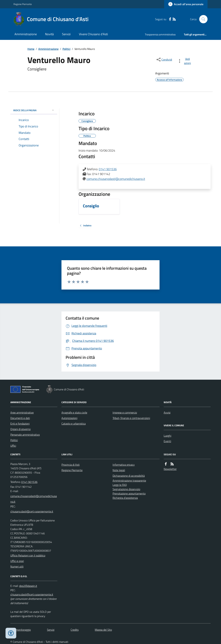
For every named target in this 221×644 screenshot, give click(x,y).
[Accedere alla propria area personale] (186, 4)
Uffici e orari (17, 561)
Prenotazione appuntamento (129, 493)
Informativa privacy (124, 465)
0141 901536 (108, 169)
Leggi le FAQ (120, 485)
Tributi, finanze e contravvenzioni (131, 418)
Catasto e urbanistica (74, 424)
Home (31, 49)
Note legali (119, 470)
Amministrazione (26, 34)
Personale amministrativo (25, 435)
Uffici (13, 446)
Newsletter (170, 469)
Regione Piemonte (23, 4)
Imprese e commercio (125, 412)
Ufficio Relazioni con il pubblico (28, 555)
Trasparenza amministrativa (160, 34)
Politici (66, 49)
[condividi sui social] (164, 60)
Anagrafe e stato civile (74, 412)
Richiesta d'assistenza (125, 498)
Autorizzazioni (69, 418)
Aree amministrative (22, 412)
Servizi (66, 34)
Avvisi (167, 412)
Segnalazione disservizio (126, 489)
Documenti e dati (20, 418)
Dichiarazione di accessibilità (129, 476)
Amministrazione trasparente (129, 480)
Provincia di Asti (71, 465)
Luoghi (167, 436)
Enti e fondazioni (20, 424)
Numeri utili (17, 566)
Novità (49, 34)
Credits (75, 630)
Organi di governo (20, 429)
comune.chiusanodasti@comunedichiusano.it (116, 179)
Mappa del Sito (103, 630)
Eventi (167, 441)
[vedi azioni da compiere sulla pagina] (185, 61)
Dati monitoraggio (21, 630)
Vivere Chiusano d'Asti (93, 34)
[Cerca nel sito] (202, 19)
